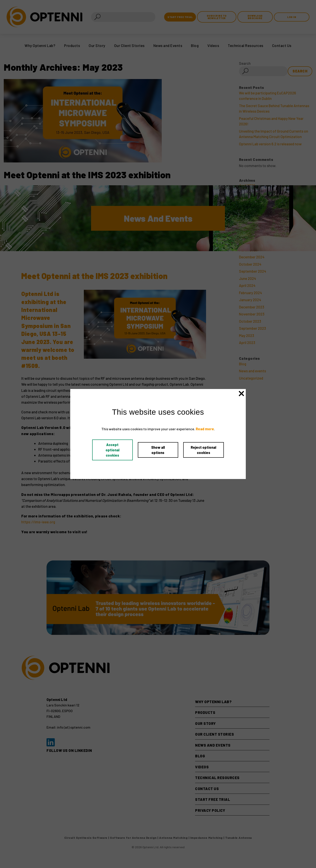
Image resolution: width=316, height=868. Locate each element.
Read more (205, 429)
